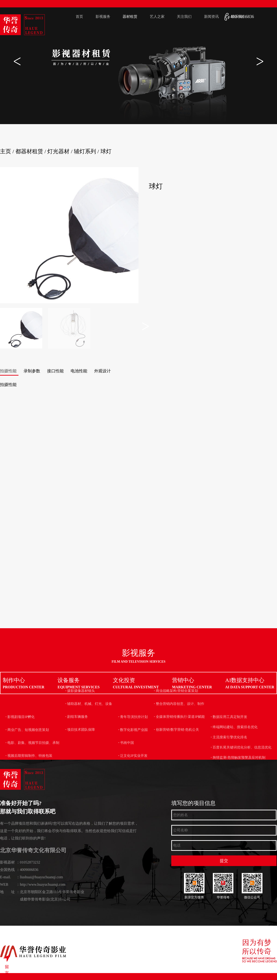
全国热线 (7, 870)
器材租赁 (130, 17)
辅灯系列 (85, 151)
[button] (260, 61)
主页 (6, 151)
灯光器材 (58, 151)
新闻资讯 (211, 17)
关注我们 (184, 17)
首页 (79, 17)
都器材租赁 (29, 151)
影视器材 (7, 862)
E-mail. (6, 877)
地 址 (7, 892)
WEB (4, 884)
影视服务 (103, 17)
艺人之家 (157, 17)
